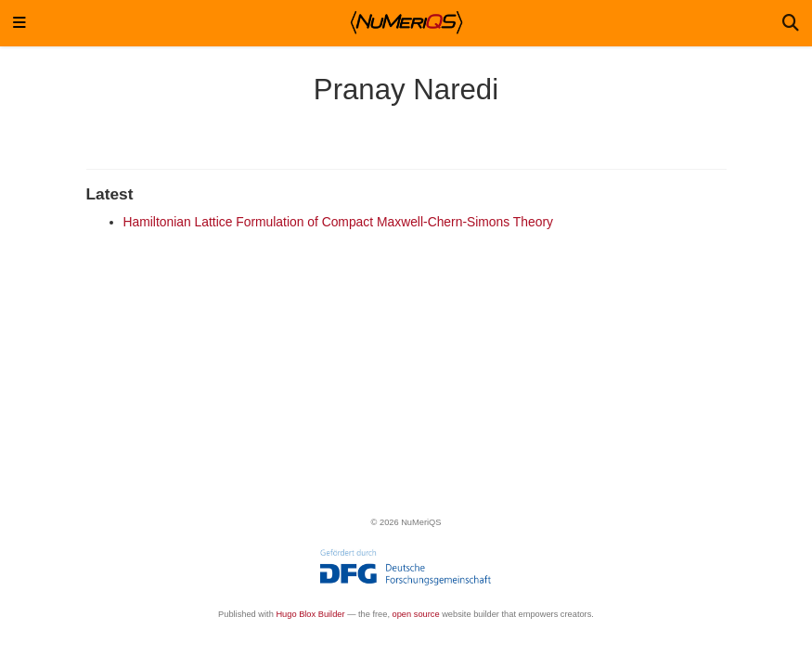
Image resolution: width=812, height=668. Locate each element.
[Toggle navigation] (19, 24)
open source (416, 614)
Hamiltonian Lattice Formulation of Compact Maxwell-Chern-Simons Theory (338, 222)
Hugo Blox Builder (310, 614)
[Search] (791, 24)
